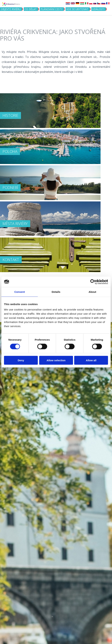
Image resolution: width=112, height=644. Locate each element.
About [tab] (92, 292)
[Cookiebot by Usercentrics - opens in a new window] (93, 282)
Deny (21, 360)
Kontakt (11, 260)
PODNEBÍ (10, 187)
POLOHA (10, 151)
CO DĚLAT (31, 9)
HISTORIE (10, 115)
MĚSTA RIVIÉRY (15, 223)
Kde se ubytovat (77, 9)
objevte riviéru (11, 9)
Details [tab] (56, 292)
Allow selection (56, 360)
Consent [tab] (20, 292)
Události (98, 9)
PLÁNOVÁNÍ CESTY (51, 9)
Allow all (91, 360)
